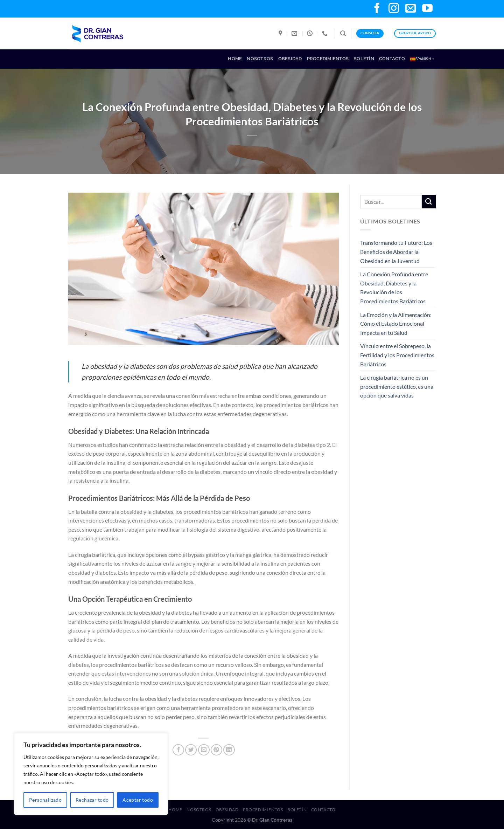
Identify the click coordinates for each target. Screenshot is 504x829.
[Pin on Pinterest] (216, 750)
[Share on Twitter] (191, 750)
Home (235, 59)
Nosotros (260, 59)
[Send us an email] (411, 9)
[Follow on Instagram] (394, 9)
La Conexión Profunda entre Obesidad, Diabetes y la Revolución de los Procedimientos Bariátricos (394, 288)
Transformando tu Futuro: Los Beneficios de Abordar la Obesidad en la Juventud (396, 251)
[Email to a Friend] (204, 750)
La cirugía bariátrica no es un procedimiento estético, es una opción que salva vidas (397, 386)
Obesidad (290, 59)
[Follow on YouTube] (427, 9)
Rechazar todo (92, 800)
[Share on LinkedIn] (229, 750)
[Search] (343, 33)
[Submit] (429, 202)
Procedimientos (328, 59)
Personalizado (45, 800)
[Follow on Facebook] (377, 9)
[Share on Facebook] (178, 750)
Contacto (392, 59)
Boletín (364, 59)
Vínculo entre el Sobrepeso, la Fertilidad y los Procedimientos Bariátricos (397, 355)
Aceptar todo (138, 800)
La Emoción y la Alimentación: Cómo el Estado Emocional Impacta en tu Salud (396, 324)
